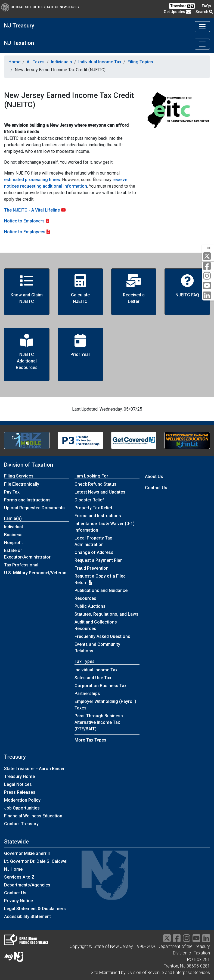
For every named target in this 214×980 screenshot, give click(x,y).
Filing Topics (140, 62)
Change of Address (94, 552)
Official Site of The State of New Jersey (40, 7)
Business (13, 535)
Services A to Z (19, 877)
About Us (154, 477)
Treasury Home (19, 776)
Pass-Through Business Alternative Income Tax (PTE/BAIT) (99, 722)
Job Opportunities (22, 808)
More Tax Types (90, 740)
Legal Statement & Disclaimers (35, 909)
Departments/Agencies (27, 885)
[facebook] (208, 266)
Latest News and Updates (100, 492)
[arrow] (208, 248)
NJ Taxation (19, 43)
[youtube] (208, 286)
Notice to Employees (25, 232)
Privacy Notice (18, 901)
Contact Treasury (21, 824)
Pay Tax (12, 492)
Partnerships (87, 694)
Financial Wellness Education (33, 816)
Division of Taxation (29, 465)
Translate (182, 6)
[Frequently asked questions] (206, 6)
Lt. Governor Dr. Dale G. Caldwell (36, 861)
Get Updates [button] (177, 12)
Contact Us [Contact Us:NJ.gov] (15, 893)
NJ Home (13, 869)
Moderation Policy (22, 800)
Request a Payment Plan (99, 560)
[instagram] (208, 276)
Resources (85, 598)
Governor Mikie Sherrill (27, 853)
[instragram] (187, 940)
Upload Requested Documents (34, 508)
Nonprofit (13, 543)
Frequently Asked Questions (102, 636)
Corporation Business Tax (100, 686)
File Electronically (22, 484)
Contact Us (156, 488)
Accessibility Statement (27, 917)
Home (14, 62)
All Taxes (36, 62)
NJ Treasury (19, 26)
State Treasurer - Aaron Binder (34, 769)
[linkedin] (208, 296)
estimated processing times (32, 180)
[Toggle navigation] (202, 27)
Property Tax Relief (94, 508)
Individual (13, 527)
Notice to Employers (24, 221)
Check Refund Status (95, 484)
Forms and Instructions (27, 500)
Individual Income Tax (100, 62)
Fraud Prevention (92, 568)
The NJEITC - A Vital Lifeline (35, 210)
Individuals (61, 62)
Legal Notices (18, 784)
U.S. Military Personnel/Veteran (35, 573)
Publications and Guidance (101, 590)
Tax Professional (21, 565)
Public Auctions (90, 606)
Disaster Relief (89, 500)
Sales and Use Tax (93, 678)
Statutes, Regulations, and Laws (106, 614)
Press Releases (20, 792)
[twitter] (208, 257)
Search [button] (204, 12)
